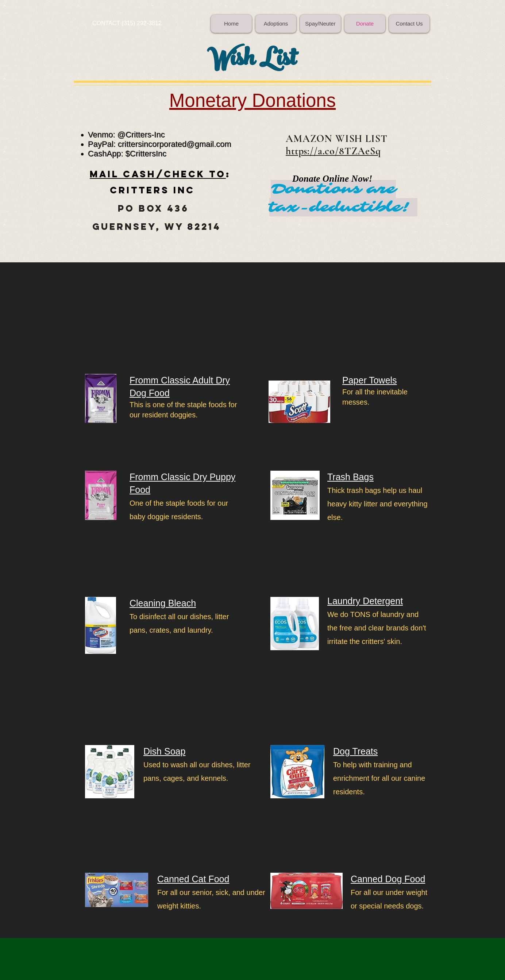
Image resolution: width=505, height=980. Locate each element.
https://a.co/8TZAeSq (333, 151)
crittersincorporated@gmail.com (175, 144)
